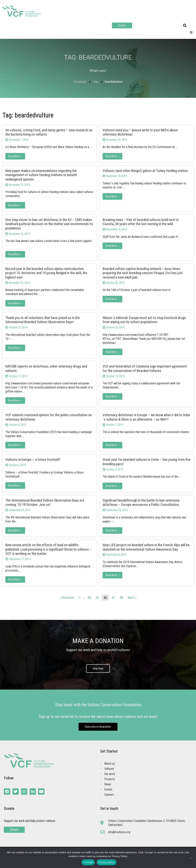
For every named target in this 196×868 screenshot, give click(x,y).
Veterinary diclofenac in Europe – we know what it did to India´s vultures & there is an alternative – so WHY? (146, 417)
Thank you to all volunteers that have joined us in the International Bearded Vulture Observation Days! (43, 320)
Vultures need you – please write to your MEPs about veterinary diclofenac (140, 132)
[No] (191, 858)
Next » (132, 598)
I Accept (88, 862)
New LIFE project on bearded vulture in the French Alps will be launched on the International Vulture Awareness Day (146, 547)
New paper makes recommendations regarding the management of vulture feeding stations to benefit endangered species (41, 175)
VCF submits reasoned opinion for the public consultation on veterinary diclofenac (49, 417)
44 (89, 598)
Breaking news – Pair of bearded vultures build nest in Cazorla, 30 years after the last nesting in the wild (141, 222)
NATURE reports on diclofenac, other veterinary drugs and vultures (46, 369)
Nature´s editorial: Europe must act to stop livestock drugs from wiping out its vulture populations (144, 320)
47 (113, 598)
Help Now (98, 669)
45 (97, 598)
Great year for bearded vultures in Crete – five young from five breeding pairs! (147, 462)
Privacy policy (107, 862)
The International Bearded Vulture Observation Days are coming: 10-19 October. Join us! (45, 503)
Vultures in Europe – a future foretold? (33, 460)
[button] (185, 26)
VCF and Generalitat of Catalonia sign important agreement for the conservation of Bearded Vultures (145, 369)
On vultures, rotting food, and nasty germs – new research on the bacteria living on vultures (49, 132)
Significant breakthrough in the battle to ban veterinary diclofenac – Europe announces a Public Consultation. (141, 503)
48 (121, 598)
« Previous (67, 598)
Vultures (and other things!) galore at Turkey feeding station (145, 171)
